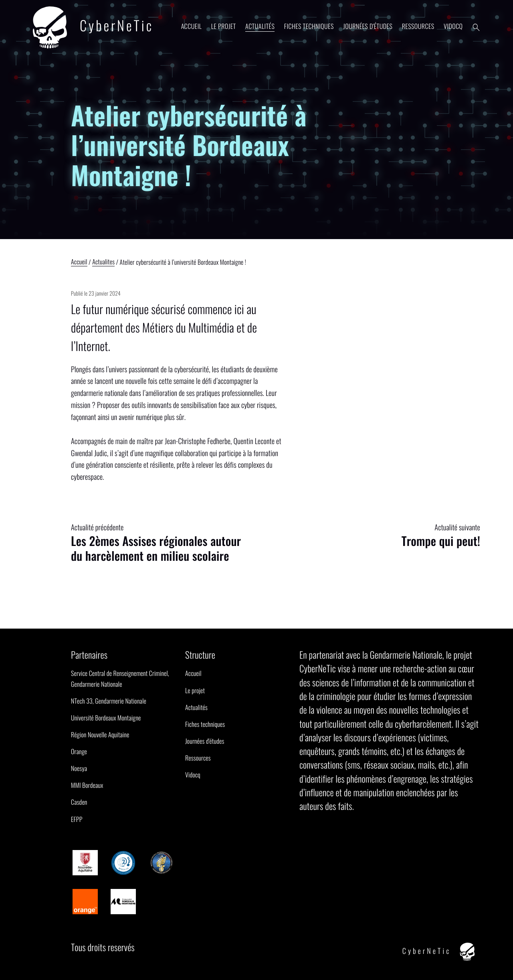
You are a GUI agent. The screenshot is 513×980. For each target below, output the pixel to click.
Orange (79, 751)
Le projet (224, 26)
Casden (79, 802)
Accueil (192, 26)
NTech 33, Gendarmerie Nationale (109, 701)
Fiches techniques (309, 26)
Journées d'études (368, 26)
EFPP (77, 819)
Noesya (79, 768)
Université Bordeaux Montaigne (106, 718)
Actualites (103, 262)
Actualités (260, 26)
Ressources (418, 26)
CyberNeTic (93, 27)
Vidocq (453, 26)
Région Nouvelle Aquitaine (100, 734)
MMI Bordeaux (87, 785)
